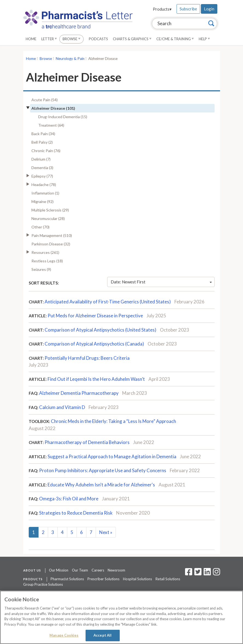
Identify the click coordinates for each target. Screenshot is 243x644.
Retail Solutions (168, 579)
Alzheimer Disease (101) (53, 108)
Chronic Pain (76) (46, 151)
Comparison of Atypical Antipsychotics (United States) (100, 330)
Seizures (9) (41, 269)
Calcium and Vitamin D (62, 407)
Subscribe (188, 9)
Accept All (103, 635)
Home (31, 39)
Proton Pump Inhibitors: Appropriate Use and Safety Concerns (103, 470)
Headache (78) (44, 185)
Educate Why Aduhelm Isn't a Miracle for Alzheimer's (101, 485)
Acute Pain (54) (45, 100)
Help (204, 39)
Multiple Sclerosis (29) (50, 210)
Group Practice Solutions (43, 584)
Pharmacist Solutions (67, 579)
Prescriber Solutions (103, 579)
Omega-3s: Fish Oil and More (69, 499)
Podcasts (98, 39)
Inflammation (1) (45, 193)
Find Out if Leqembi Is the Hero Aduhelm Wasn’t (96, 379)
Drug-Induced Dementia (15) (63, 117)
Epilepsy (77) (42, 176)
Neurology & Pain (70, 59)
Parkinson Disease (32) (51, 244)
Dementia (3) (42, 168)
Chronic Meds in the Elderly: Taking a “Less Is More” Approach (113, 421)
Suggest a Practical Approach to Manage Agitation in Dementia (112, 456)
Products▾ (162, 9)
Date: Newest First (161, 282)
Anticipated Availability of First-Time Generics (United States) (108, 302)
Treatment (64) (51, 125)
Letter (49, 39)
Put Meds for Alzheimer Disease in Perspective (95, 316)
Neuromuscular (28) (48, 218)
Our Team (80, 570)
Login (209, 9)
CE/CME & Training (175, 39)
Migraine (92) (43, 201)
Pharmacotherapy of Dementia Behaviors (87, 442)
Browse (71, 39)
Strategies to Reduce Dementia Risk (76, 513)
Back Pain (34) (43, 134)
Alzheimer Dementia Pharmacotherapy (79, 393)
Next (106, 532)
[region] (122, 617)
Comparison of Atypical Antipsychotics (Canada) (94, 344)
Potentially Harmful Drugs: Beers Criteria (87, 358)
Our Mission (59, 570)
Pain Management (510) (52, 235)
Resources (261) (45, 252)
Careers (98, 570)
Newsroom (116, 570)
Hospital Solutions (137, 579)
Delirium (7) (41, 159)
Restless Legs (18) (47, 261)
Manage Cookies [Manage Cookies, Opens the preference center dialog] (64, 635)
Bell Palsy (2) (42, 142)
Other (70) (40, 227)
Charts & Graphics (132, 39)
